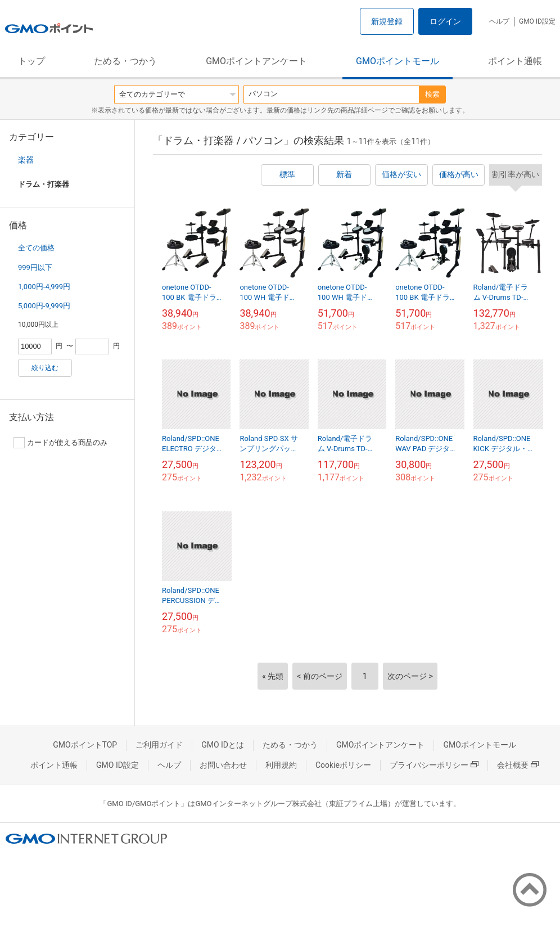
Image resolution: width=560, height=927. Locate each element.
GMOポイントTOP (85, 745)
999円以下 (35, 267)
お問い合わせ (223, 765)
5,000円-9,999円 (44, 306)
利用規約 (281, 765)
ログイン (445, 21)
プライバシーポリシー (434, 765)
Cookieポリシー (343, 765)
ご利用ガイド (159, 745)
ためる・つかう (125, 61)
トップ (31, 61)
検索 (432, 94)
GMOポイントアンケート (256, 61)
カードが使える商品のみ (60, 443)
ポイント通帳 (515, 61)
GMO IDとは (223, 745)
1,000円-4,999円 (44, 287)
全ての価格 (36, 248)
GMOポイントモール (398, 61)
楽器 (26, 160)
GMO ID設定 (537, 21)
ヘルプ (499, 21)
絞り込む (45, 368)
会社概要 (518, 765)
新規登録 (387, 21)
